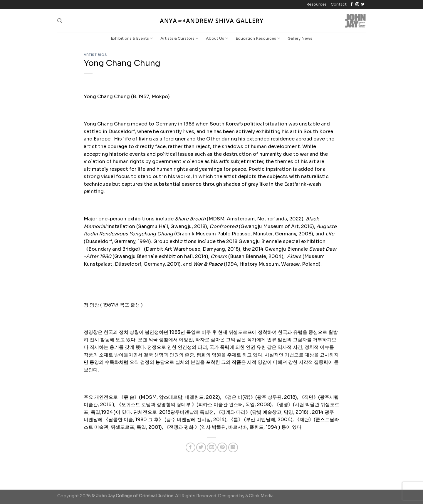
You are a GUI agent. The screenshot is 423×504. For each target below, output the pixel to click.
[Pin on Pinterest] (222, 447)
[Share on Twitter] (201, 447)
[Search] (60, 21)
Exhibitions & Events (132, 38)
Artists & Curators (179, 38)
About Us (217, 38)
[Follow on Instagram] (357, 4)
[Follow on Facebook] (352, 4)
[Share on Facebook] (190, 447)
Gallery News (300, 38)
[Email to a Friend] (212, 447)
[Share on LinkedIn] (233, 447)
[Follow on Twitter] (363, 4)
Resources (317, 4)
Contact (339, 4)
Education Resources (258, 38)
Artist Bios (95, 55)
